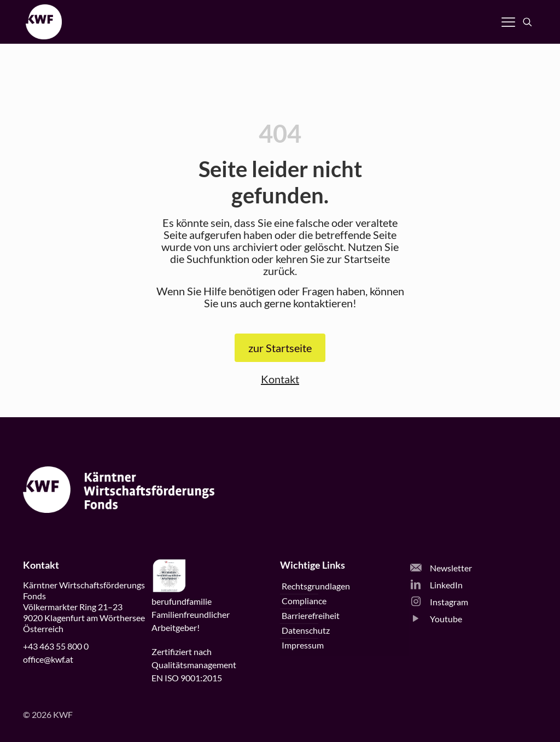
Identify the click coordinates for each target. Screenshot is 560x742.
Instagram (439, 602)
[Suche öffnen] (527, 22)
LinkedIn (436, 585)
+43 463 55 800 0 (56, 646)
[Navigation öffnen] (508, 22)
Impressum (303, 645)
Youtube (436, 619)
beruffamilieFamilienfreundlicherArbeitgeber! (191, 614)
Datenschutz (306, 630)
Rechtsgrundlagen (316, 586)
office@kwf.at (48, 659)
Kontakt (280, 379)
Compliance (304, 601)
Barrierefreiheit (311, 615)
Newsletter (441, 568)
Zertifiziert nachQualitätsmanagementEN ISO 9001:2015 (194, 665)
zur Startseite (280, 348)
